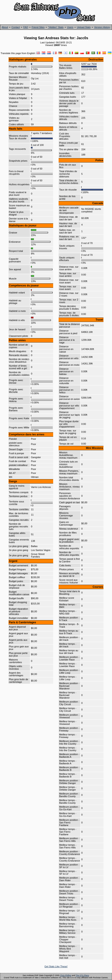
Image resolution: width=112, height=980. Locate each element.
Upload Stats (84, 27)
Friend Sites (38, 27)
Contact (16, 27)
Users (70, 27)
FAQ (26, 27)
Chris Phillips (66, 975)
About (5, 27)
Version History (102, 27)
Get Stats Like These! (56, 966)
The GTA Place (82, 975)
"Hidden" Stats (56, 27)
